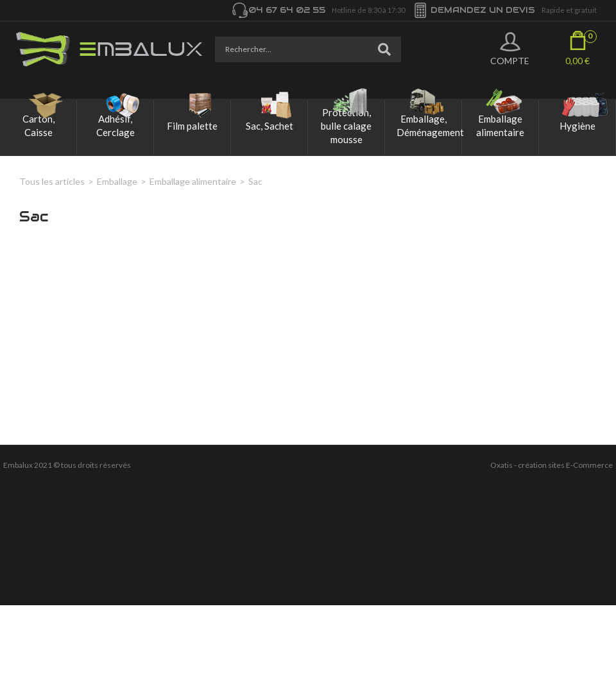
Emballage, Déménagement (429, 125)
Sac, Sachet (269, 126)
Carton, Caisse (38, 125)
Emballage (117, 181)
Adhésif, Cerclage (116, 125)
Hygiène (577, 126)
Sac (255, 181)
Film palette (192, 126)
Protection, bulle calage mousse (346, 126)
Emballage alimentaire (500, 125)
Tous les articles (52, 181)
